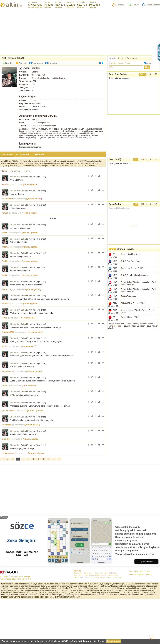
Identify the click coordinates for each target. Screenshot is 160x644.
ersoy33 (6, 483)
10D (143, 164)
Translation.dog (115, 331)
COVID (5, 429)
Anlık (142, 74)
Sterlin (109, 621)
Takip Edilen (23, 154)
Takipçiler (39, 154)
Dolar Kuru (113, 617)
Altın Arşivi (23, 63)
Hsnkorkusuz (8, 497)
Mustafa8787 (8, 376)
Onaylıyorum (114, 641)
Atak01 (5, 276)
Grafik (27, 171)
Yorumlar (7, 154)
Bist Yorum (90, 619)
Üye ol (121, 58)
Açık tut (148, 64)
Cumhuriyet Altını (101, 617)
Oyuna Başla (146, 605)
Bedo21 (6, 185)
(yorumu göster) (30, 185)
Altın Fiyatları (79, 619)
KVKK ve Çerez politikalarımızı (77, 641)
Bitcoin (13, 177)
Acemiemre (7, 199)
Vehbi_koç (7, 333)
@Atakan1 (15, 439)
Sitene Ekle (9, 63)
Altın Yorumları (101, 619)
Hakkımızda (145, 615)
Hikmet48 (6, 468)
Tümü (5, 171)
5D (156, 74)
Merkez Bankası (153, 5)
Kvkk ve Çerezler (136, 618)
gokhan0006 (8, 454)
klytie (4, 361)
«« (2, 503)
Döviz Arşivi (117, 621)
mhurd (5, 213)
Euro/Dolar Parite (98, 621)
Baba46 (24, 177)
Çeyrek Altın (79, 621)
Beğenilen (16, 171)
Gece (152, 639)
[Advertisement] (80, 32)
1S (150, 164)
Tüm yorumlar (38, 63)
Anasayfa (120, 5)
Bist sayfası (53, 63)
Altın (91, 617)
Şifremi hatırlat (131, 58)
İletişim (149, 618)
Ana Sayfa (133, 615)
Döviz (136, 5)
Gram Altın (78, 617)
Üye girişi (112, 58)
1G (156, 164)
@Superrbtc (26, 399)
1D (150, 74)
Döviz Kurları (113, 619)
